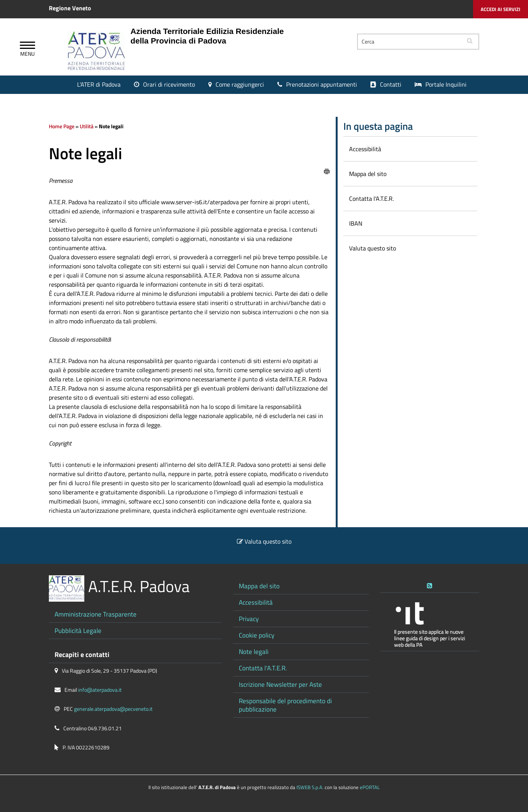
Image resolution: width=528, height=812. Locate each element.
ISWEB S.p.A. (310, 787)
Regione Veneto (70, 8)
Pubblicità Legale (78, 630)
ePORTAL (370, 787)
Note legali (254, 651)
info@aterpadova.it (100, 690)
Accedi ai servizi (501, 9)
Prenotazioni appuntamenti (322, 84)
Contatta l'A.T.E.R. (263, 668)
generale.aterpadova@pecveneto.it (113, 709)
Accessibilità (256, 602)
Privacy (249, 619)
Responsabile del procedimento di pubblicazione (285, 705)
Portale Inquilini (446, 84)
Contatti (391, 84)
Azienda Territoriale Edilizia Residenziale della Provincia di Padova (207, 36)
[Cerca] (409, 42)
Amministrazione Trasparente (96, 614)
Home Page (62, 126)
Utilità (87, 126)
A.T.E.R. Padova (139, 586)
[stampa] (327, 171)
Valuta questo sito (268, 541)
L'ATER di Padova (99, 84)
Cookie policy (257, 635)
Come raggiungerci (240, 84)
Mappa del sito (259, 586)
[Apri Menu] (27, 46)
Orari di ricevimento (169, 84)
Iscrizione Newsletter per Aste (280, 684)
